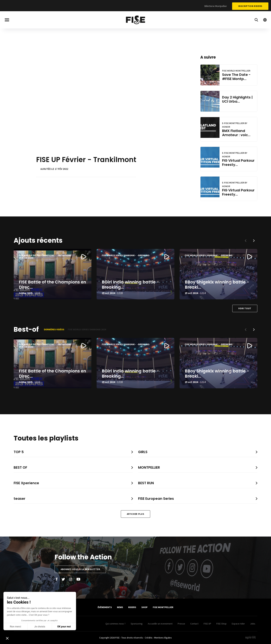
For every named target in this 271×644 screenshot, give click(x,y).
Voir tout (245, 308)
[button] (254, 241)
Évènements (105, 607)
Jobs (253, 624)
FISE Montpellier (163, 607)
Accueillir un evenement (160, 624)
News (120, 607)
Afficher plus (135, 514)
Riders (132, 607)
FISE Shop (221, 624)
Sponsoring (137, 624)
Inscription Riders (250, 6)
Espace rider (238, 624)
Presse (181, 624)
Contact (194, 624)
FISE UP (207, 624)
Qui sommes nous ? (115, 624)
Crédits (149, 638)
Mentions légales (163, 638)
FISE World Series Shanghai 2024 (87, 329)
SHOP (144, 607)
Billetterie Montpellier (216, 6)
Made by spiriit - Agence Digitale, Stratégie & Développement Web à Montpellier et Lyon (250, 637)
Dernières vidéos (54, 329)
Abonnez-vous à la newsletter (80, 569)
